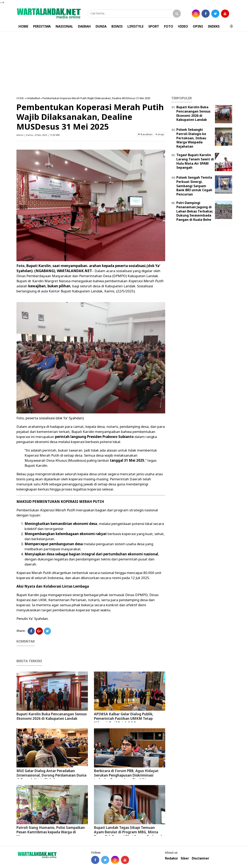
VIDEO (183, 26)
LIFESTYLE (135, 26)
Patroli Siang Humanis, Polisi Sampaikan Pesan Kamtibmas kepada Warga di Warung (51, 832)
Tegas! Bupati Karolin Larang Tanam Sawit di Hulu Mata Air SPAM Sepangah (195, 161)
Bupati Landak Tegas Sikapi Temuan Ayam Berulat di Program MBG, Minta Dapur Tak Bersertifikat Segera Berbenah (128, 832)
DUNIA (101, 26)
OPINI (198, 26)
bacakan (145, 134)
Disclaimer (201, 858)
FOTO (169, 26)
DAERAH (84, 26)
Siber (185, 858)
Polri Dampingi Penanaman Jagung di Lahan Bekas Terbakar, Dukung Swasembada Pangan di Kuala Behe (195, 211)
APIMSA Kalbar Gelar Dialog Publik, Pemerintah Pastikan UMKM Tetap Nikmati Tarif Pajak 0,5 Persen (124, 718)
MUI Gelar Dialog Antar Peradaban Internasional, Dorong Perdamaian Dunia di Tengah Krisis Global (51, 775)
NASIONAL (64, 26)
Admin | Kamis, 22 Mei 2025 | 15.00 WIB (38, 135)
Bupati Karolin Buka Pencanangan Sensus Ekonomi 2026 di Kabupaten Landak (52, 716)
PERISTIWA (42, 26)
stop (160, 134)
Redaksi (171, 858)
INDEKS (214, 26)
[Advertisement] (124, 64)
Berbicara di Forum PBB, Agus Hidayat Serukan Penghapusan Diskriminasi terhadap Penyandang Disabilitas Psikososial (126, 777)
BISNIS (117, 26)
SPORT (154, 26)
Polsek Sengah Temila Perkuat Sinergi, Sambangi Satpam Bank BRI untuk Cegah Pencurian (194, 186)
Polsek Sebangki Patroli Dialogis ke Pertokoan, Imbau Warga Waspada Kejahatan (191, 138)
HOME (23, 26)
